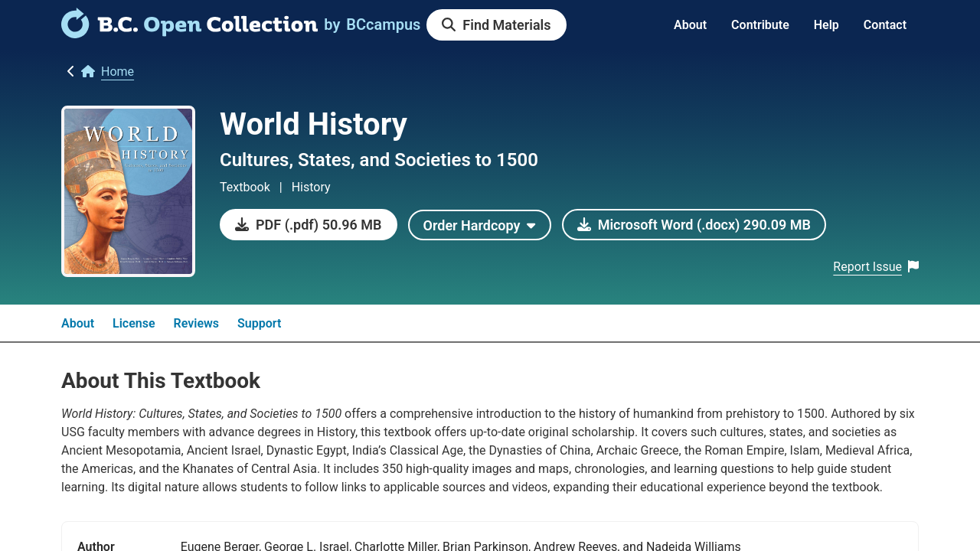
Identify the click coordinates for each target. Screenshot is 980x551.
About (690, 25)
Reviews (197, 323)
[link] (189, 33)
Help (826, 25)
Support (259, 323)
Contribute (760, 25)
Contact (885, 25)
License (134, 323)
